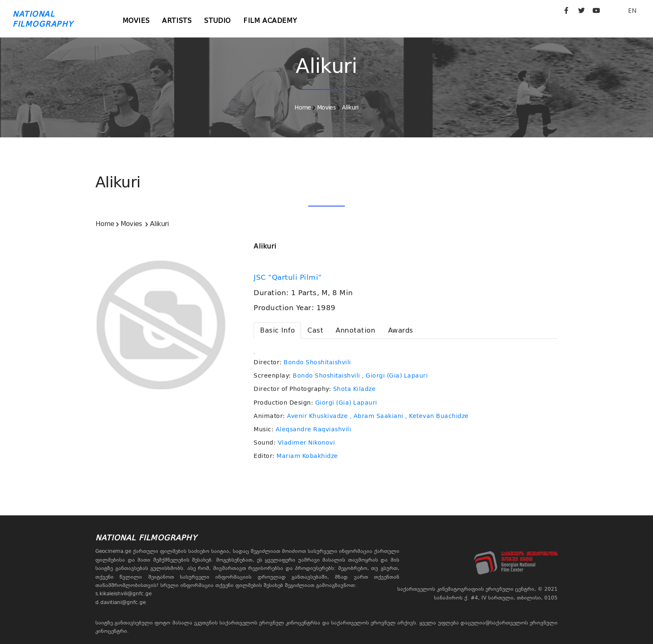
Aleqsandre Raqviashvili (314, 429)
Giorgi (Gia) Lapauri (346, 403)
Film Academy (270, 21)
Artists (177, 21)
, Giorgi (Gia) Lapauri (395, 375)
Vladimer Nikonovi (307, 443)
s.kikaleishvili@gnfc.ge (123, 594)
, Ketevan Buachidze (437, 416)
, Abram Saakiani (377, 416)
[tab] (277, 331)
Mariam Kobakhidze (307, 456)
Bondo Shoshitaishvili (317, 362)
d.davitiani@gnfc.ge (121, 602)
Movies (136, 21)
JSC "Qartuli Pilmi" (289, 277)
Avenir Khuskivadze (317, 416)
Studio (217, 21)
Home (303, 107)
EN (632, 11)
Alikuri (350, 107)
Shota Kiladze (355, 389)
